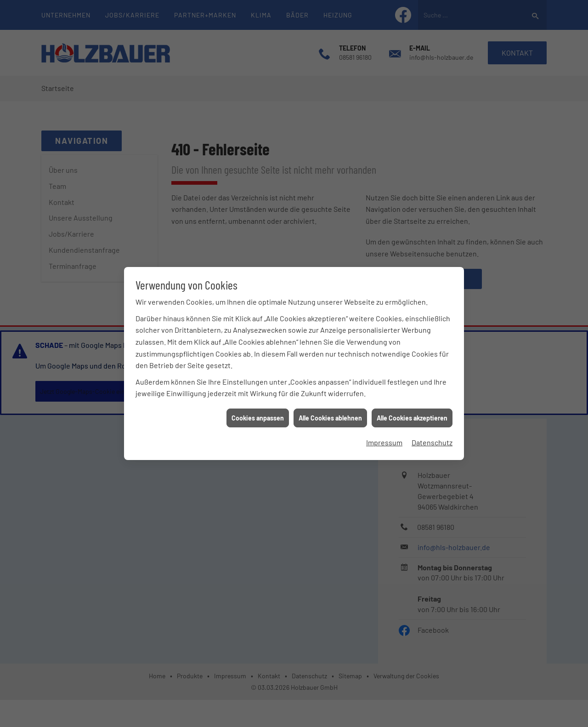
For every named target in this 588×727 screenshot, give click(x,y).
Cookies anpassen (258, 413)
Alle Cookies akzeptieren (412, 413)
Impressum (384, 437)
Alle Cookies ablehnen (330, 413)
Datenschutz (432, 437)
